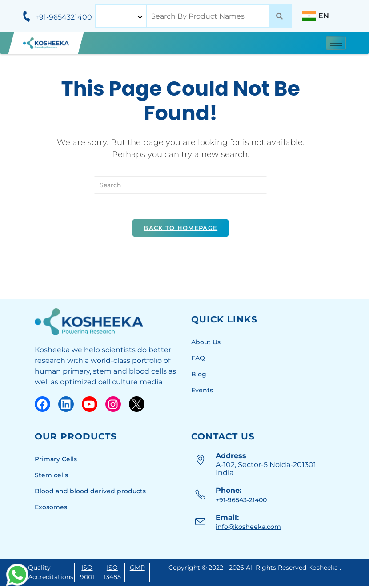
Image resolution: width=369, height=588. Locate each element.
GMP (137, 569)
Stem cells (51, 476)
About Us (206, 343)
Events (202, 391)
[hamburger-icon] (336, 43)
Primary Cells (56, 460)
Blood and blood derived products (90, 492)
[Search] (279, 16)
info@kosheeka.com (248, 528)
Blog (199, 375)
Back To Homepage (180, 229)
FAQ (198, 359)
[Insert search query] (180, 185)
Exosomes (51, 508)
